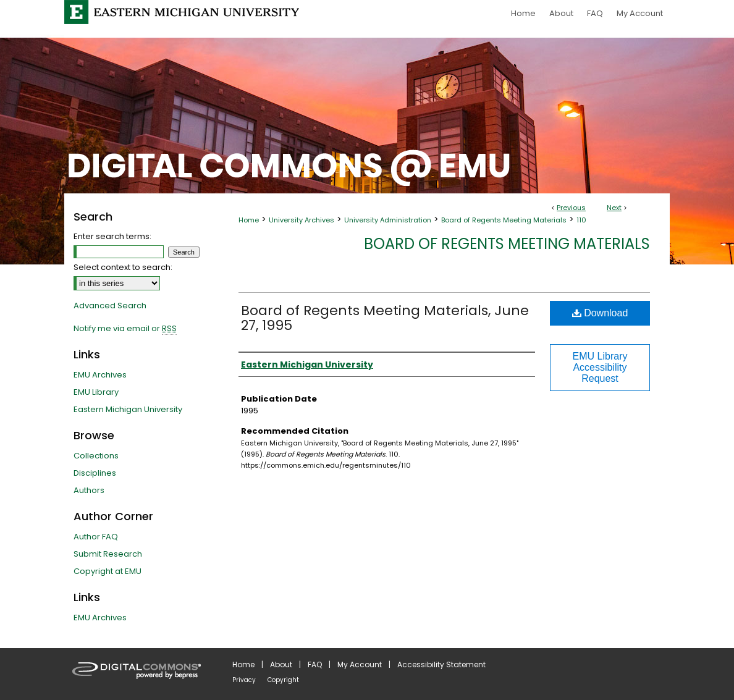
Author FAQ (96, 537)
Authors (89, 490)
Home (249, 220)
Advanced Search (110, 306)
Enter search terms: (112, 236)
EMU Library (96, 392)
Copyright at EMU (108, 571)
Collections (96, 456)
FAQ (315, 664)
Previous (571, 208)
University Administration (388, 220)
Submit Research (108, 554)
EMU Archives (100, 375)
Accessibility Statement (441, 664)
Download (600, 313)
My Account (360, 664)
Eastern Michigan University (128, 409)
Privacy (244, 680)
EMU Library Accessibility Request (600, 367)
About (281, 664)
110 (581, 220)
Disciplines (95, 473)
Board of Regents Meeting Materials (504, 220)
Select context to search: (123, 267)
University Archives (302, 220)
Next (614, 208)
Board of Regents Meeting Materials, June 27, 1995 (385, 318)
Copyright (283, 680)
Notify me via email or (125, 329)
